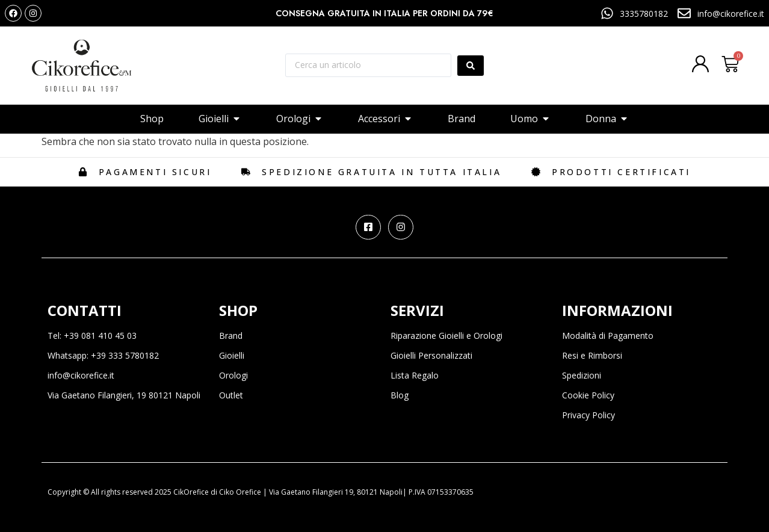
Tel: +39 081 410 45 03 (92, 336)
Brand (231, 336)
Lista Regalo (415, 375)
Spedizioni (582, 375)
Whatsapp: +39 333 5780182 (103, 355)
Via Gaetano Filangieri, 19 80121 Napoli (124, 395)
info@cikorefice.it (81, 375)
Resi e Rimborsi (592, 355)
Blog (400, 395)
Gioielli (232, 355)
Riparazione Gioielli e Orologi (446, 336)
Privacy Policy (588, 415)
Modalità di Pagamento (608, 336)
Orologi (233, 375)
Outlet (231, 395)
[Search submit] (471, 66)
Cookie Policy (588, 395)
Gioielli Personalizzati (431, 355)
